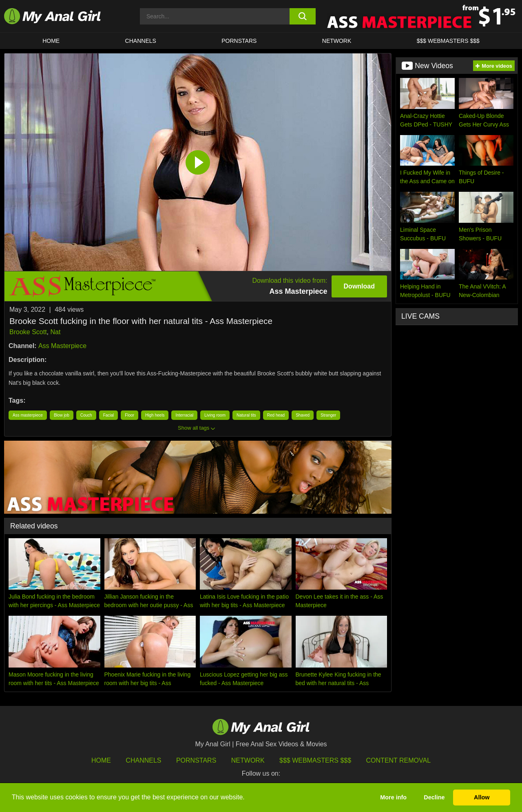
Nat (56, 332)
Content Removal (399, 760)
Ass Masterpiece (62, 346)
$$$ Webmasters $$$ (315, 760)
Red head (276, 415)
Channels (143, 760)
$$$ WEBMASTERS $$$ (448, 41)
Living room (215, 415)
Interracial (184, 415)
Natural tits (246, 415)
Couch (86, 415)
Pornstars (239, 41)
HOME (51, 41)
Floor (129, 415)
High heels (155, 415)
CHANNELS (141, 41)
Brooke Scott (28, 332)
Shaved (303, 415)
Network (337, 41)
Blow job (62, 415)
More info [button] (393, 797)
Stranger (328, 415)
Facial (109, 415)
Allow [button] (482, 797)
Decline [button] (434, 797)
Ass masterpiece (28, 415)
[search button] (303, 16)
